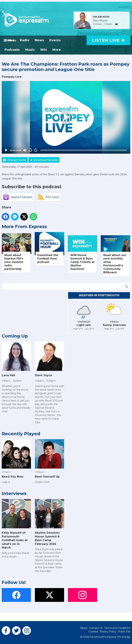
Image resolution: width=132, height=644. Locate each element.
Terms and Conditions (117, 628)
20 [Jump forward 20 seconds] (36, 150)
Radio (24, 40)
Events (55, 40)
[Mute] (25, 150)
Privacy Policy (108, 632)
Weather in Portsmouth (99, 295)
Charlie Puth (42, 482)
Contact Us (96, 628)
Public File (124, 632)
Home (9, 40)
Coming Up (15, 336)
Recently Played (21, 434)
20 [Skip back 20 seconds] (31, 150)
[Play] (6, 150)
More (57, 50)
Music (30, 50)
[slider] (84, 150)
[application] (66, 117)
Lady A (6, 482)
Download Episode (46, 160)
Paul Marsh (100, 21)
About (84, 628)
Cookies (93, 632)
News (39, 40)
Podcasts (12, 50)
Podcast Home (17, 160)
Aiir (128, 637)
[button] (66, 117)
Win (44, 50)
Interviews (14, 493)
